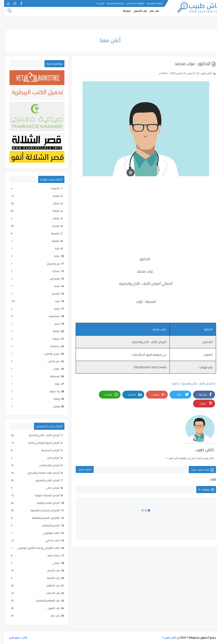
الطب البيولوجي (31, 533)
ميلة (31, 384)
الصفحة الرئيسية (150, 3)
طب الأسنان (136, 13)
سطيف (31, 339)
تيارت (172, 384)
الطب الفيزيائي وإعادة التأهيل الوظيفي (31, 548)
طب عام (150, 13)
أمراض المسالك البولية (31, 495)
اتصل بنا (96, 3)
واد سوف (31, 391)
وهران (31, 406)
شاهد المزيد (81, 453)
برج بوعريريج (31, 263)
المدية (31, 226)
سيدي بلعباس (31, 354)
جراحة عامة (31, 555)
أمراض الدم (31, 458)
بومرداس (31, 278)
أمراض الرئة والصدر (31, 465)
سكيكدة (31, 346)
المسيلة (31, 233)
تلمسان (31, 294)
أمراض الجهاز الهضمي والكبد (31, 443)
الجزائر (31, 203)
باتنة (31, 248)
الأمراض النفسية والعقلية (31, 518)
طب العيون (31, 608)
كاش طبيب (202, 73)
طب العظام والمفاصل (31, 600)
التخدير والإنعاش (31, 525)
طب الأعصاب (31, 593)
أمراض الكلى (31, 488)
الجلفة (31, 211)
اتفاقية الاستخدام (131, 3)
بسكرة (31, 271)
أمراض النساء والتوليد (31, 503)
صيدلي (31, 563)
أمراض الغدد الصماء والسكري (31, 473)
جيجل (31, 324)
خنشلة (31, 331)
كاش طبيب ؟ (165, 637)
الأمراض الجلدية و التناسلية (31, 510)
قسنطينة (31, 376)
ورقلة (31, 399)
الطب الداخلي (31, 540)
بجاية (31, 256)
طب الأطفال (31, 585)
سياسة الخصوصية (111, 3)
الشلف (31, 218)
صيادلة (123, 13)
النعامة (31, 241)
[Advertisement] (142, 226)
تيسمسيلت (31, 316)
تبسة (31, 286)
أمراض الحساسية (31, 450)
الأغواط (31, 188)
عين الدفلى (31, 361)
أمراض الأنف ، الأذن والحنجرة (195, 384)
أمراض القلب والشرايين (31, 480)
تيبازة (31, 309)
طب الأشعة (31, 578)
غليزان (31, 369)
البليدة (31, 196)
